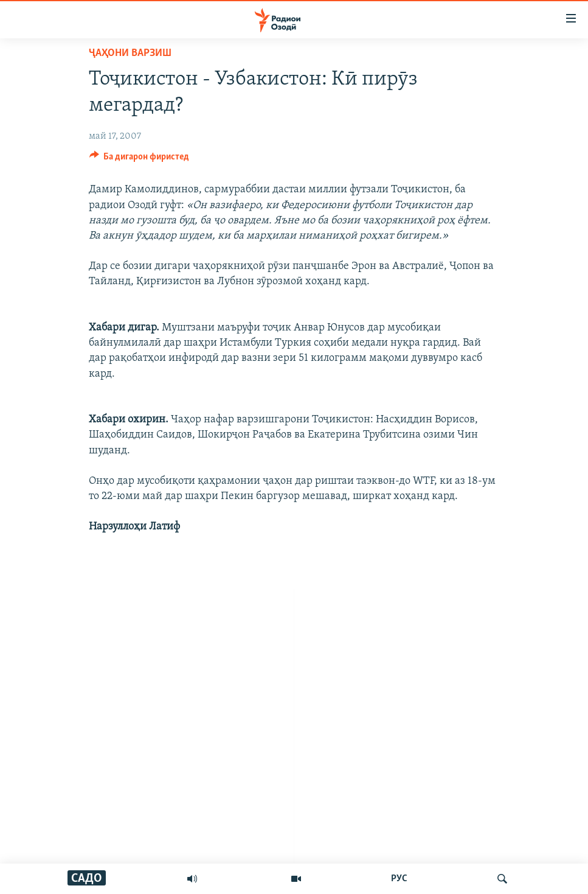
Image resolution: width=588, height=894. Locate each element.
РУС (399, 879)
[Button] (140, 159)
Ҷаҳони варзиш (130, 53)
